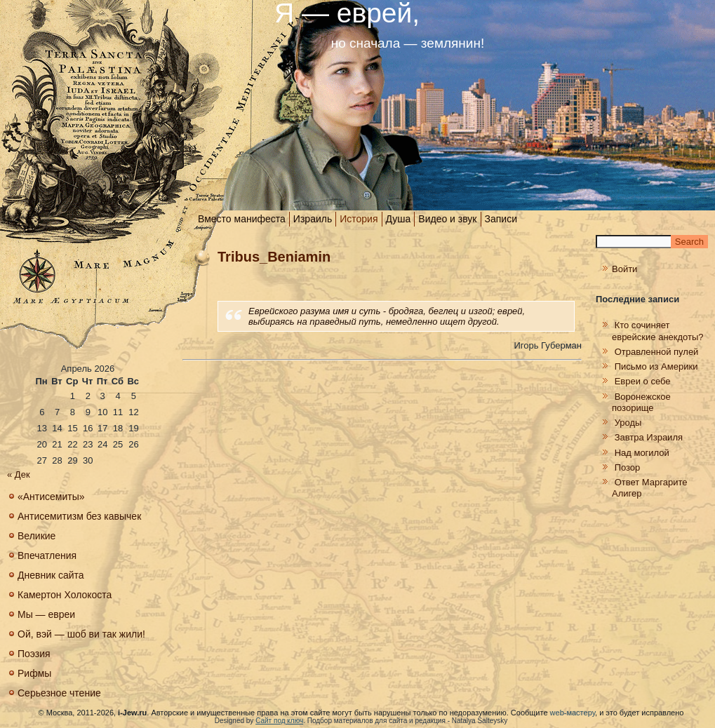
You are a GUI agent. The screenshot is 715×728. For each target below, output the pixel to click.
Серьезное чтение (59, 693)
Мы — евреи (46, 614)
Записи (501, 219)
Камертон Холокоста (65, 595)
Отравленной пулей (657, 352)
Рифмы (34, 673)
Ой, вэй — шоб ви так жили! (81, 634)
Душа (399, 219)
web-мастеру (573, 713)
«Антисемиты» (51, 497)
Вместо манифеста (242, 219)
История (359, 219)
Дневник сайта (51, 575)
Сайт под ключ (279, 721)
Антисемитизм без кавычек (79, 516)
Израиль (313, 219)
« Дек (19, 474)
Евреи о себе (643, 381)
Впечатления (47, 555)
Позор (628, 467)
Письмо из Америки (656, 366)
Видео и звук (447, 219)
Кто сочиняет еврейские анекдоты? (658, 331)
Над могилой (642, 453)
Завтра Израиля (649, 437)
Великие (36, 536)
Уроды (628, 423)
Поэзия (34, 654)
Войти (624, 269)
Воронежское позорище (641, 402)
